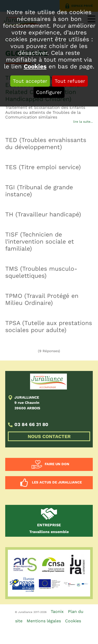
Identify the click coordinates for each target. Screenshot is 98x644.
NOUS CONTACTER (49, 436)
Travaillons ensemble (49, 528)
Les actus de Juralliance (57, 482)
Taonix (57, 611)
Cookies (35, 66)
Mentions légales (44, 621)
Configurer (49, 92)
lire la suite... (83, 122)
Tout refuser (70, 81)
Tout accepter (30, 81)
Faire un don (57, 464)
